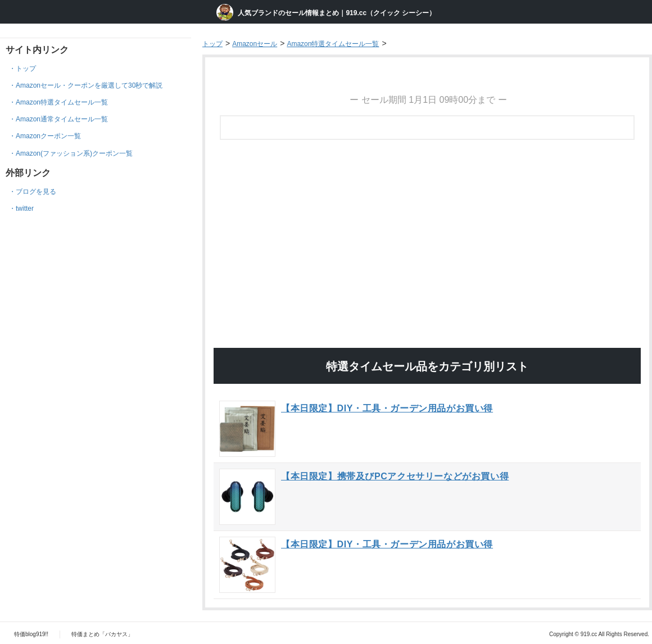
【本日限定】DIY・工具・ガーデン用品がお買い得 (387, 408)
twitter (25, 208)
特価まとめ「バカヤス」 (102, 634)
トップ (26, 69)
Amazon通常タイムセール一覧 (62, 119)
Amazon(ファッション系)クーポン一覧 (74, 153)
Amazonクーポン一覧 (48, 136)
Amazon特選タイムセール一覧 (62, 102)
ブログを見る (36, 192)
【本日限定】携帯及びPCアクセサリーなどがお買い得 (395, 476)
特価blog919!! (31, 634)
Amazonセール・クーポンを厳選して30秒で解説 (89, 85)
